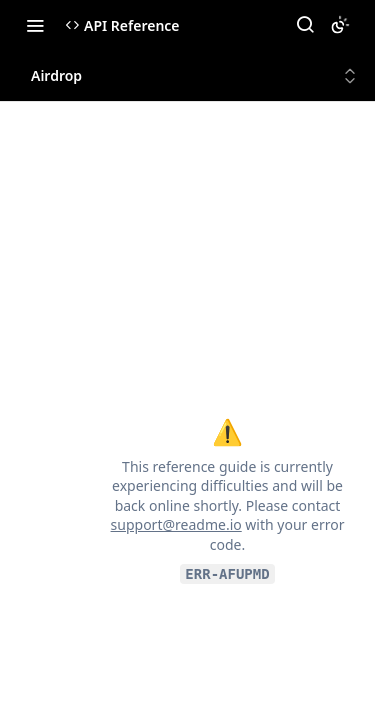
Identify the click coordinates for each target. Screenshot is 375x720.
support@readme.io (176, 524)
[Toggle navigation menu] (35, 25)
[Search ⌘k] (305, 25)
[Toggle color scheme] (340, 25)
